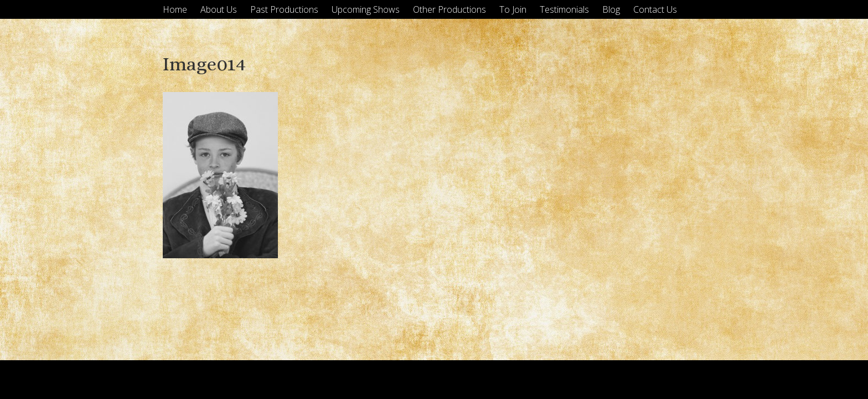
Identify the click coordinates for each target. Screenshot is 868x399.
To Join (513, 9)
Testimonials (564, 9)
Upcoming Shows (366, 9)
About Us (219, 9)
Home (175, 9)
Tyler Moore (684, 379)
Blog (611, 9)
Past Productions (284, 9)
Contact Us (655, 9)
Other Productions (449, 9)
